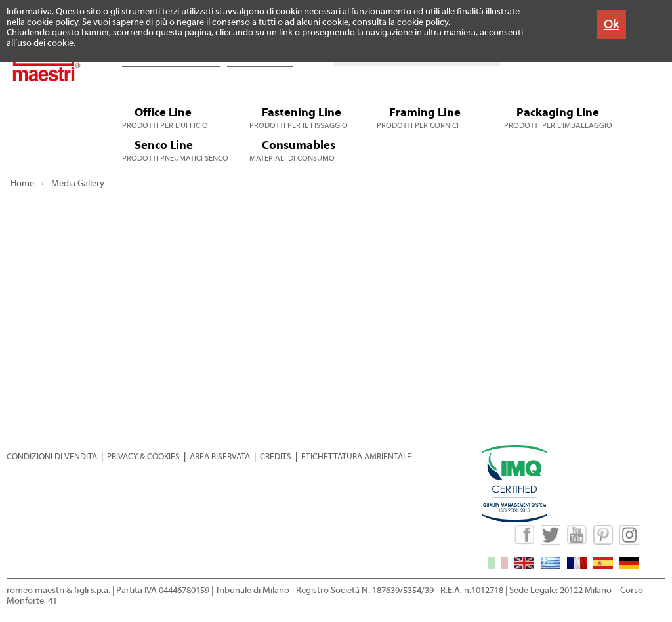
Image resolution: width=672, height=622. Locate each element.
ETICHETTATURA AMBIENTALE (356, 456)
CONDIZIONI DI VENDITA (52, 456)
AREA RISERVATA (220, 456)
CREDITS (276, 456)
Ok (612, 24)
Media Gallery (78, 184)
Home (22, 184)
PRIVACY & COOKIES (143, 456)
